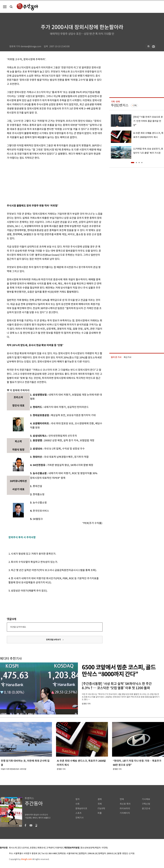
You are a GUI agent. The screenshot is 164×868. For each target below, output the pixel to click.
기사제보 (146, 799)
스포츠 (79, 813)
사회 (77, 804)
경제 (100, 799)
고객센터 (50, 848)
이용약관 (59, 848)
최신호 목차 (125, 804)
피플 (100, 813)
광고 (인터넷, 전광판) (27, 848)
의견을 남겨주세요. (18, 627)
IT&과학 (101, 809)
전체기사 (80, 818)
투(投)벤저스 (120, 105)
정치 (77, 799)
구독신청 (146, 804)
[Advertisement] (48, 181)
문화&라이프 (81, 809)
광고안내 (146, 809)
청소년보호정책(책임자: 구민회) (94, 848)
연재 (122, 799)
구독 (135, 106)
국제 (100, 804)
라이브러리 (125, 809)
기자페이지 (125, 813)
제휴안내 (41, 848)
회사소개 (13, 848)
